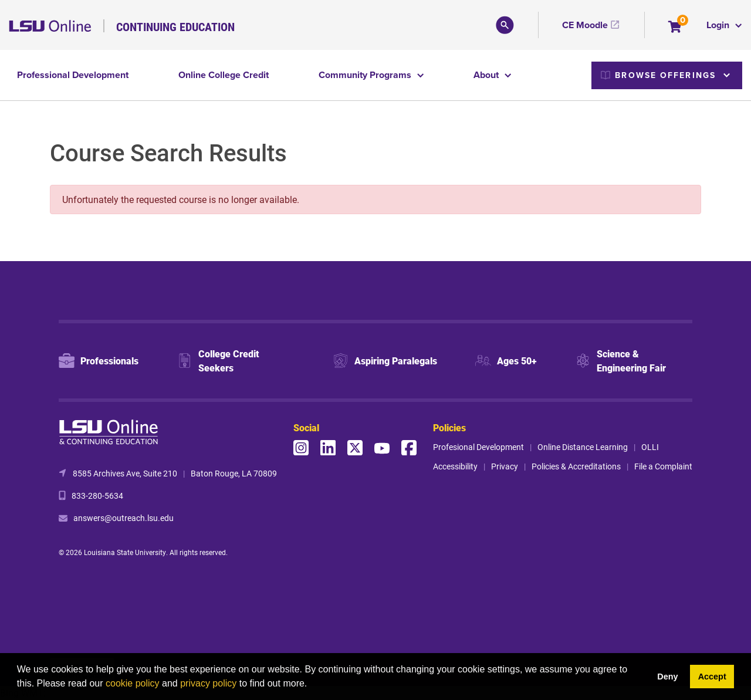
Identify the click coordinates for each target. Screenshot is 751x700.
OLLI (650, 447)
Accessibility (455, 466)
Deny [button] (667, 677)
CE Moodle (585, 25)
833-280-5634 (97, 496)
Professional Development (73, 75)
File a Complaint (663, 466)
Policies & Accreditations (576, 466)
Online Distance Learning (583, 447)
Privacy (505, 466)
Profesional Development (478, 447)
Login (719, 25)
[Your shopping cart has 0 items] (676, 28)
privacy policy (208, 683)
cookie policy (133, 683)
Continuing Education (175, 26)
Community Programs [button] (366, 75)
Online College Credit (224, 75)
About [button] (487, 75)
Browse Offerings (658, 75)
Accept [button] (712, 677)
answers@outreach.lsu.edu (124, 518)
